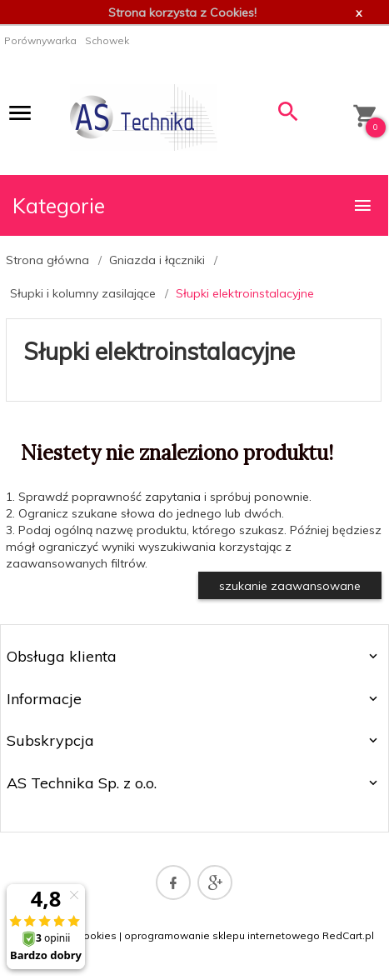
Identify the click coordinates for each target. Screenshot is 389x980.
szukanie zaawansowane (290, 586)
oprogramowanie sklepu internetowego (222, 935)
